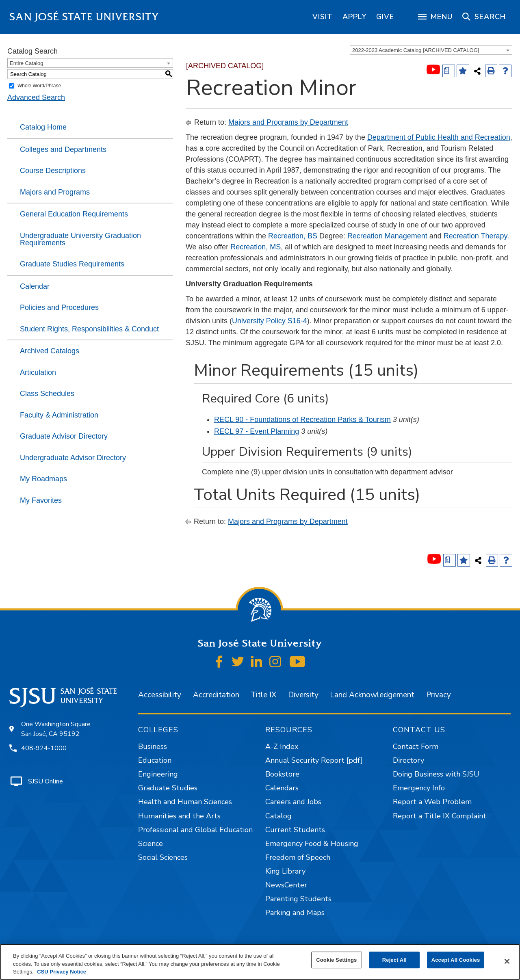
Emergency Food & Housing (312, 844)
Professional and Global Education (195, 830)
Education (155, 760)
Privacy (439, 695)
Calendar (35, 286)
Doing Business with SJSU (436, 774)
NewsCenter (286, 885)
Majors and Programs (55, 192)
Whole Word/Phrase (39, 86)
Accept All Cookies (456, 960)
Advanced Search (36, 97)
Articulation (38, 372)
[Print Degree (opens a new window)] (449, 71)
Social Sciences (163, 857)
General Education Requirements (74, 214)
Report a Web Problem (432, 802)
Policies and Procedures (59, 307)
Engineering (158, 774)
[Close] (507, 961)
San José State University (84, 17)
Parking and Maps (295, 913)
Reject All (394, 960)
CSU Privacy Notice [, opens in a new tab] (62, 972)
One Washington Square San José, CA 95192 (56, 729)
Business (153, 746)
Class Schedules (47, 394)
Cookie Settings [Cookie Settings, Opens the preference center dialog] (336, 960)
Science (151, 844)
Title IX (263, 695)
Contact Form (416, 746)
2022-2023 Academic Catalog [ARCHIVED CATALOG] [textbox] (416, 50)
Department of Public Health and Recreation (439, 137)
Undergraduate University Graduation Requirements (80, 239)
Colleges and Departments (63, 149)
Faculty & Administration (59, 415)
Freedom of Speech (298, 857)
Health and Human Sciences (185, 802)
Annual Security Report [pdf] (314, 760)
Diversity (303, 695)
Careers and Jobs (293, 802)
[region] (323, 17)
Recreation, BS (293, 236)
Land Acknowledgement (372, 695)
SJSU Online (45, 781)
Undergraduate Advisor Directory (73, 458)
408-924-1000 (44, 748)
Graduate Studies (168, 788)
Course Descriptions (53, 171)
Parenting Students (298, 899)
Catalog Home (43, 127)
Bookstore (282, 774)
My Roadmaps (43, 479)
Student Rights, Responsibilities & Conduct (89, 329)
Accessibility (160, 695)
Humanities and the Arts (179, 816)
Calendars (282, 788)
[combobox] (431, 50)
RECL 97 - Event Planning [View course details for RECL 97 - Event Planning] (257, 431)
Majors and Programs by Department (288, 122)
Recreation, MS (256, 247)
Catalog (278, 816)
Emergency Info (419, 788)
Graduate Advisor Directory (64, 436)
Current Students (295, 830)
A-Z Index (282, 746)
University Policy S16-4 (270, 321)
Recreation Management (387, 236)
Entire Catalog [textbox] (26, 63)
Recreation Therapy (475, 236)
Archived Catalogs (50, 351)
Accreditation (216, 695)
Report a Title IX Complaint (440, 816)
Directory (408, 760)
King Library (285, 871)
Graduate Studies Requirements (72, 264)
